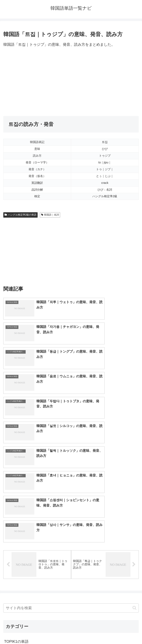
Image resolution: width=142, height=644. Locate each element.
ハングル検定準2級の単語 (20, 215)
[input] (71, 479)
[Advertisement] (71, 82)
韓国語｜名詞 (50, 215)
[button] (134, 479)
